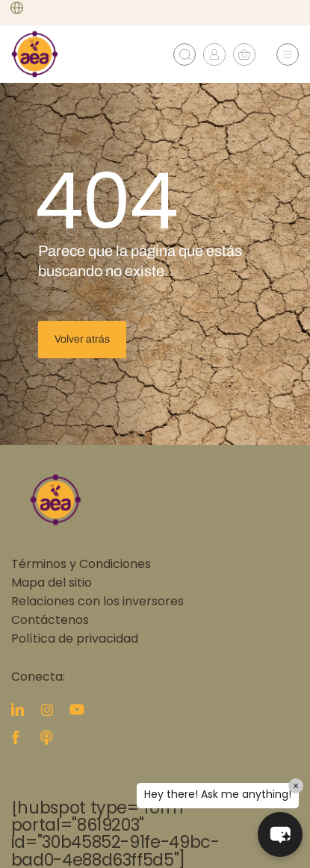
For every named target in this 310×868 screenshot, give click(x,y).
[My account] (214, 62)
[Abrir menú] (288, 54)
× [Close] (296, 786)
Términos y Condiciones (81, 565)
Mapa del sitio (52, 584)
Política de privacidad (75, 640)
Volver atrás (82, 339)
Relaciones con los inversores (97, 602)
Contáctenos (50, 621)
